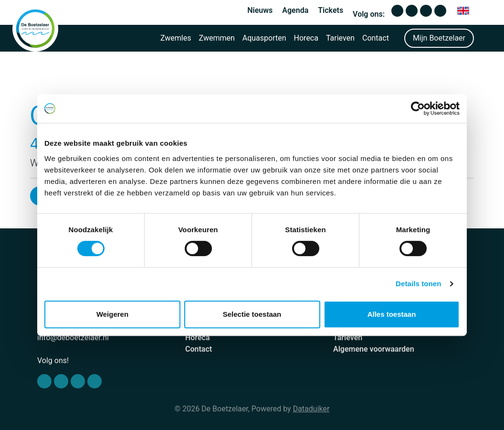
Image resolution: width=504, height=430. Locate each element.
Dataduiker (311, 409)
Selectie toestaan (252, 314)
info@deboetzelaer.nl (73, 338)
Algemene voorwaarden (374, 349)
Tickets (331, 10)
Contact (199, 349)
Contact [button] (376, 38)
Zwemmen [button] (217, 38)
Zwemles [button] (176, 38)
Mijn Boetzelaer (439, 38)
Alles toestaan (392, 314)
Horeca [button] (306, 38)
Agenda (295, 10)
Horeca (198, 338)
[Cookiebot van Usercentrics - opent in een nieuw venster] (418, 108)
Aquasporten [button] (264, 38)
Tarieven (340, 38)
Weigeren (112, 314)
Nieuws (260, 10)
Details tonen (418, 284)
